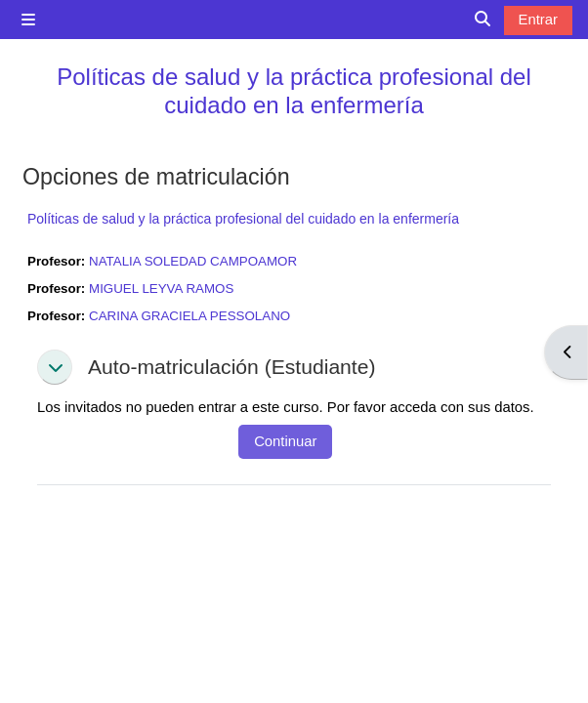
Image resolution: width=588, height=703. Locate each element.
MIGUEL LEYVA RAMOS (161, 289)
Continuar (285, 441)
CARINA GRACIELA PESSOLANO (189, 316)
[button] (55, 367)
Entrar (538, 20)
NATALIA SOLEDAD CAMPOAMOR (193, 261)
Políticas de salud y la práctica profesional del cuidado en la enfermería (294, 91)
